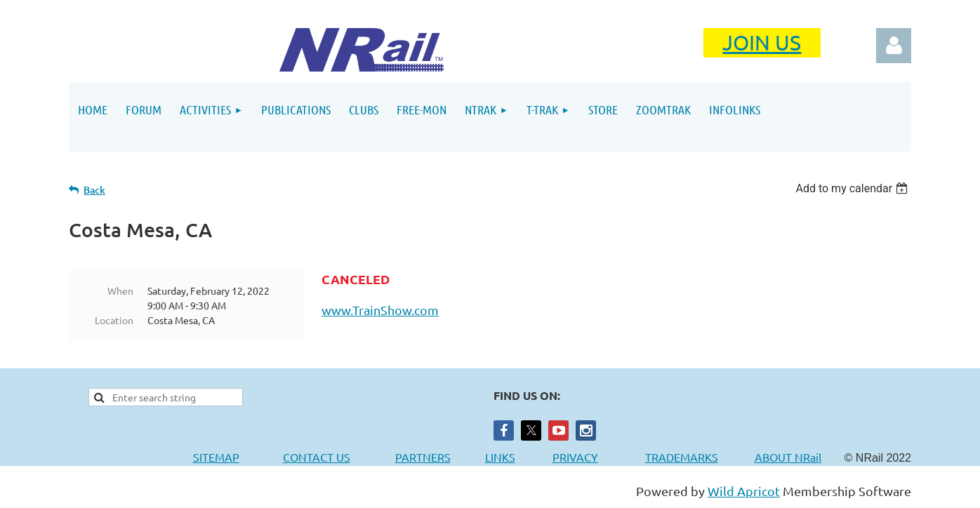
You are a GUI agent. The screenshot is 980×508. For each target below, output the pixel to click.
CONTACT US (317, 457)
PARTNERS (440, 457)
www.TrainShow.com (380, 310)
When (120, 290)
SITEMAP (216, 457)
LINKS (500, 457)
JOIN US (762, 42)
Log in (894, 46)
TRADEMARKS (689, 457)
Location (114, 320)
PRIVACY (575, 457)
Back (94, 190)
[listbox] (853, 188)
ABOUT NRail (788, 457)
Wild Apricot (744, 491)
